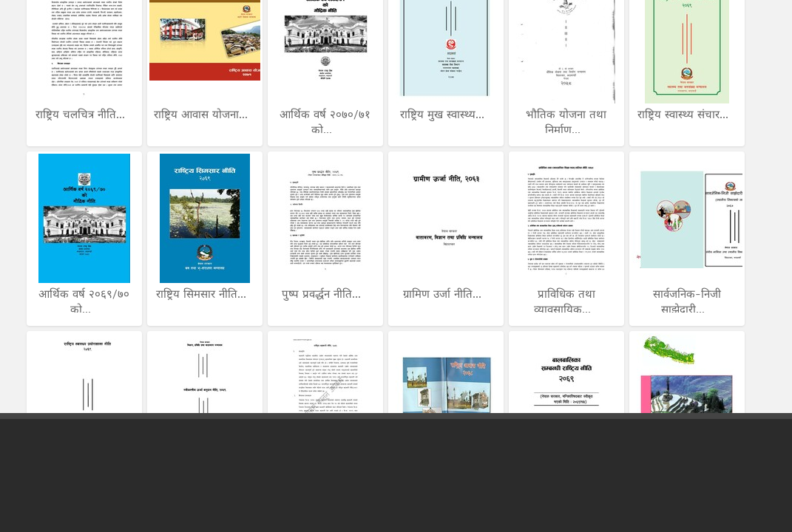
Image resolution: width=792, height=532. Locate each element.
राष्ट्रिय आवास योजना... (203, 115)
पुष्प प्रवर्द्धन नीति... (323, 294)
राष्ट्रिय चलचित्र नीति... (82, 115)
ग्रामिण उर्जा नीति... (444, 294)
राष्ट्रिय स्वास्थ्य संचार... (685, 115)
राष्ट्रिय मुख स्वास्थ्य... (444, 115)
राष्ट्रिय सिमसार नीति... (203, 294)
